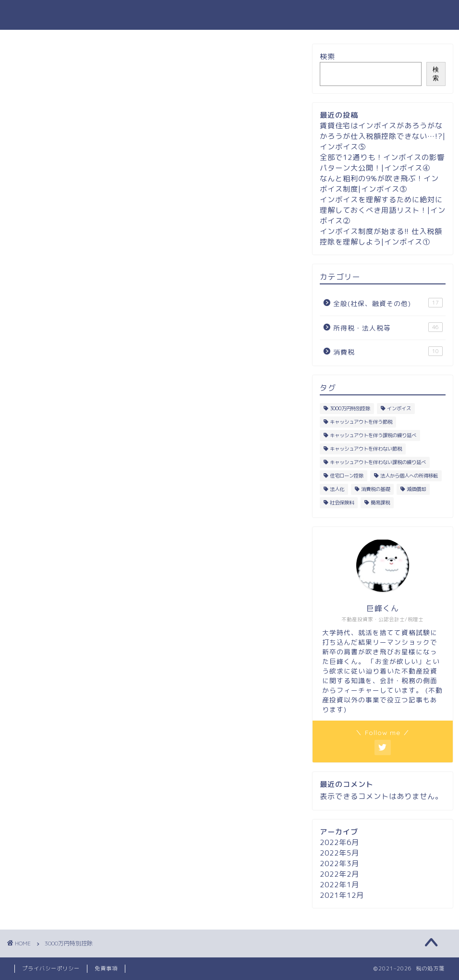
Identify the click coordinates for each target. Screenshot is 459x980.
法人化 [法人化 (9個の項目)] (337, 489)
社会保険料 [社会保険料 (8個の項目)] (342, 502)
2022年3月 (339, 864)
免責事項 (106, 968)
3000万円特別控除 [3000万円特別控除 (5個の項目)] (350, 408)
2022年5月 (339, 853)
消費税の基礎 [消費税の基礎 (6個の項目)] (375, 489)
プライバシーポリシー (51, 968)
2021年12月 (342, 895)
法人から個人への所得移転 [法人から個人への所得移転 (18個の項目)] (409, 476)
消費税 (388, 351)
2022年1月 (339, 885)
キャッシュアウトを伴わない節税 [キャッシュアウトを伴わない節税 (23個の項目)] (366, 449)
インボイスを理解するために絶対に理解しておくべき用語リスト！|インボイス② (383, 210)
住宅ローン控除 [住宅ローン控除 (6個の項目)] (347, 476)
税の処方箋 (230, 15)
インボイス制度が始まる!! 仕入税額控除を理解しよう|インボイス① (381, 237)
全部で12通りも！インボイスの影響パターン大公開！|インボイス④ (382, 163)
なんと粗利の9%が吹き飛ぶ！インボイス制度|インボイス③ (379, 184)
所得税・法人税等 (388, 327)
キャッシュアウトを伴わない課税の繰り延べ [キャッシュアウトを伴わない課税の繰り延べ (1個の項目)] (378, 462)
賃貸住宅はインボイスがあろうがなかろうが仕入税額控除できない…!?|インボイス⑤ (383, 136)
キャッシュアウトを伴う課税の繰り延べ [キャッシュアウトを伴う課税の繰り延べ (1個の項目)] (373, 435)
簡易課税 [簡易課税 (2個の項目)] (380, 502)
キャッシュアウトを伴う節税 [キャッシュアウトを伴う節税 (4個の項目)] (361, 422)
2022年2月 (339, 874)
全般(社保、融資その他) (388, 303)
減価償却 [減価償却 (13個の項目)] (416, 489)
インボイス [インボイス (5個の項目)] (399, 408)
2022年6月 (339, 842)
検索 (327, 56)
